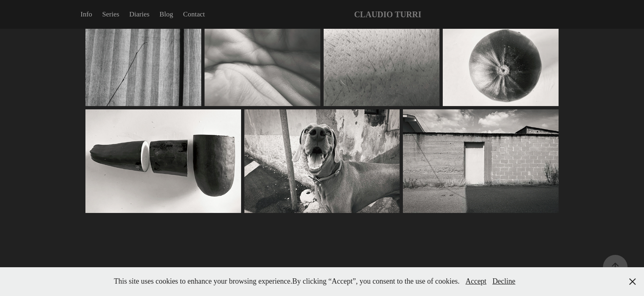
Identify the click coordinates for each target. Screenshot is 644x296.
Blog (166, 14)
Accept (476, 281)
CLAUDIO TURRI (388, 14)
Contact (194, 14)
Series (111, 14)
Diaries (139, 14)
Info (86, 14)
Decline (504, 281)
